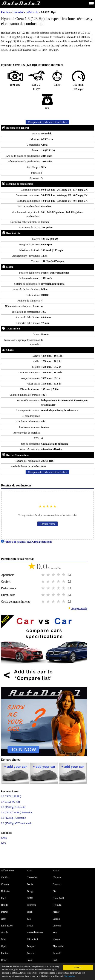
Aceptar (78, 967)
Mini (4, 939)
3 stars (54, 575)
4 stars (59, 575)
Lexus (30, 926)
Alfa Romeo (7, 871)
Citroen (5, 884)
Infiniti (5, 912)
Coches (5, 12)
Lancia (56, 919)
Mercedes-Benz (35, 932)
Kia (29, 919)
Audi (29, 871)
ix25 (3, 843)
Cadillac (5, 877)
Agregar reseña (48, 524)
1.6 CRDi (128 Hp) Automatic (17, 812)
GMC (30, 898)
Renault (57, 953)
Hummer (31, 905)
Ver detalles (70, 976)
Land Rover (7, 926)
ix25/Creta (32, 12)
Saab (29, 960)
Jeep (3, 919)
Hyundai (18, 12)
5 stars (64, 575)
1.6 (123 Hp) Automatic (13, 818)
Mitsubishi (32, 939)
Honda (5, 905)
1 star (43, 575)
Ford (4, 898)
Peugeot (31, 946)
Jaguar (56, 912)
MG (55, 932)
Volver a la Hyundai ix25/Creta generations (26, 542)
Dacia (30, 884)
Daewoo (57, 884)
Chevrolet (32, 877)
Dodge (30, 891)
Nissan (56, 939)
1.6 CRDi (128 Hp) (11, 796)
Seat (55, 960)
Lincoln (57, 926)
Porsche (31, 953)
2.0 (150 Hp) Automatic (13, 807)
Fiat (55, 891)
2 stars (49, 575)
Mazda (5, 932)
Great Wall (58, 898)
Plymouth (58, 946)
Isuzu (30, 912)
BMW (56, 871)
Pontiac (5, 953)
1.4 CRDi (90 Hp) (10, 802)
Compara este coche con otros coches (47, 122)
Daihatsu (6, 891)
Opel (4, 946)
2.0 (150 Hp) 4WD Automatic (17, 823)
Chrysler (57, 877)
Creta (4, 838)
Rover (4, 960)
